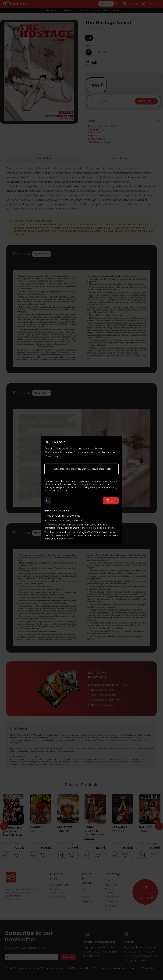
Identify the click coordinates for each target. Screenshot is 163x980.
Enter (111, 501)
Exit (48, 501)
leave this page (101, 469)
